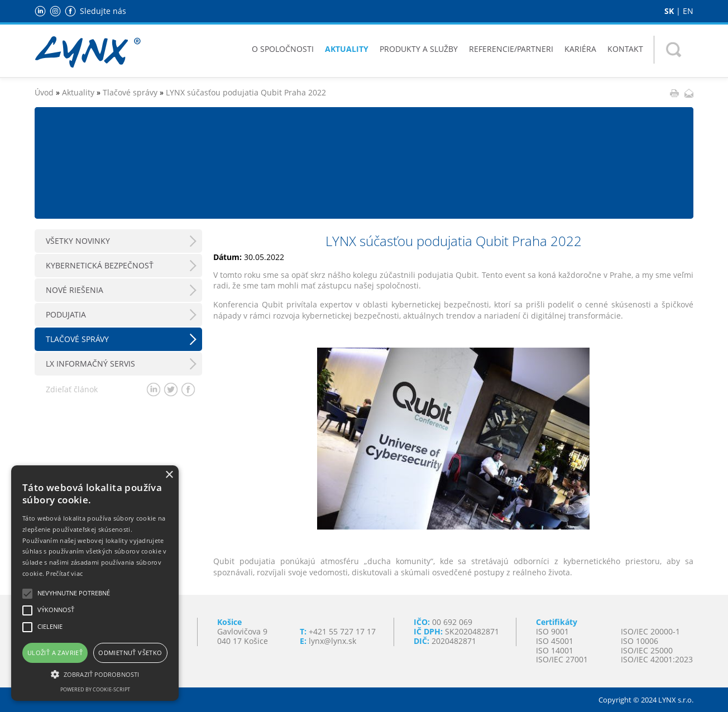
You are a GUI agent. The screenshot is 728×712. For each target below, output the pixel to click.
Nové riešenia (75, 290)
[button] (95, 673)
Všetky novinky (78, 241)
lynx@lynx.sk (332, 641)
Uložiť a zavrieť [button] (55, 653)
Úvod (44, 92)
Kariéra (580, 49)
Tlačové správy (130, 92)
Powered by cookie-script (95, 689)
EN (688, 11)
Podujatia (66, 314)
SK (669, 11)
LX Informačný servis (90, 364)
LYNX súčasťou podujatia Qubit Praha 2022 (246, 92)
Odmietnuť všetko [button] (130, 653)
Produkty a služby (419, 49)
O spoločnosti (283, 49)
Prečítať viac (64, 573)
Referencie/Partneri (511, 49)
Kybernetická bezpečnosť (100, 265)
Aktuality (347, 49)
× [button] (169, 475)
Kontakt (625, 49)
